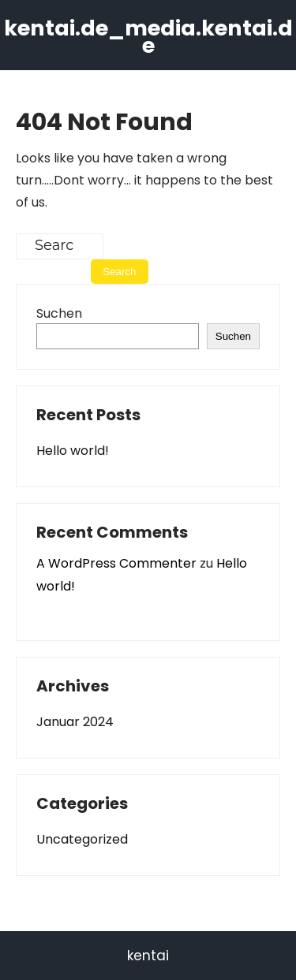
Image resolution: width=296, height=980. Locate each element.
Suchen (59, 313)
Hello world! (73, 451)
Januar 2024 (75, 722)
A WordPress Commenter (116, 563)
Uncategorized (82, 839)
